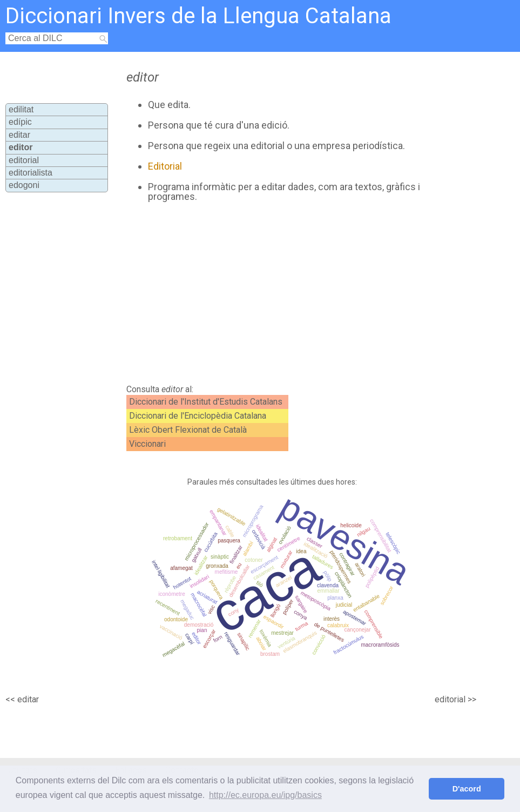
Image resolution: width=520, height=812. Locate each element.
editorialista (31, 173)
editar (19, 135)
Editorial (165, 166)
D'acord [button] (467, 789)
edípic (20, 122)
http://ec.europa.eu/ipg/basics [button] (265, 795)
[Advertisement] (266, 293)
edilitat (21, 109)
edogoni (24, 185)
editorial (24, 160)
